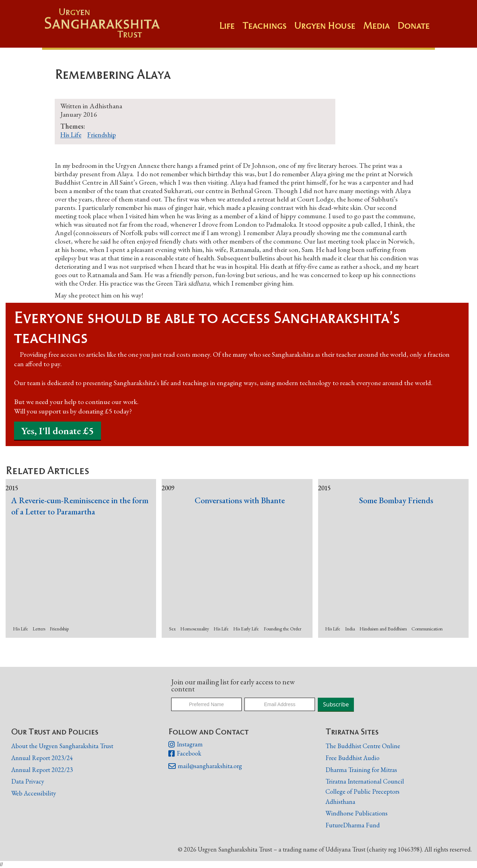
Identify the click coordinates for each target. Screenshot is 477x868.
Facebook (185, 754)
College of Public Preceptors (362, 792)
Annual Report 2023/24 (42, 758)
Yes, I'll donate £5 (58, 431)
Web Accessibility (34, 793)
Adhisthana (340, 802)
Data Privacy (28, 781)
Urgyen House (325, 26)
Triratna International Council (365, 781)
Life (227, 26)
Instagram (186, 745)
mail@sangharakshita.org (205, 766)
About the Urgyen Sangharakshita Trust (62, 746)
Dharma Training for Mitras (361, 770)
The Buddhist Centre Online (363, 746)
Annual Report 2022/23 (42, 770)
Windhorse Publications (357, 813)
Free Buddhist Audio (352, 758)
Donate (414, 26)
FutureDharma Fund (353, 825)
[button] (268, 29)
